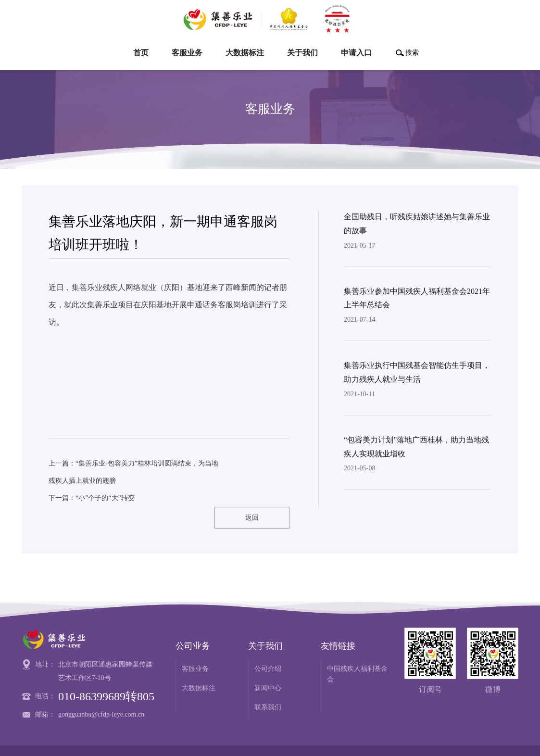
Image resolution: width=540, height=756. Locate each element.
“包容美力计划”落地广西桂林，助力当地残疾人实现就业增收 (416, 447)
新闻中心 (268, 667)
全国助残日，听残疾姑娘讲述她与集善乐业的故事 (417, 224)
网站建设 (463, 740)
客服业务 (195, 648)
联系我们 (268, 686)
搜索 (412, 53)
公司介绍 (268, 648)
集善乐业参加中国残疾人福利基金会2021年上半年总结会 (417, 298)
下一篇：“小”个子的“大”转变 (92, 498)
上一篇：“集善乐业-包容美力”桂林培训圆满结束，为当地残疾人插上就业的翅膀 (133, 472)
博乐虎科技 (502, 740)
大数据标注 (199, 667)
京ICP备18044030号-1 (260, 740)
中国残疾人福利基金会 (357, 653)
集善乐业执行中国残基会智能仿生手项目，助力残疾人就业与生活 (417, 372)
